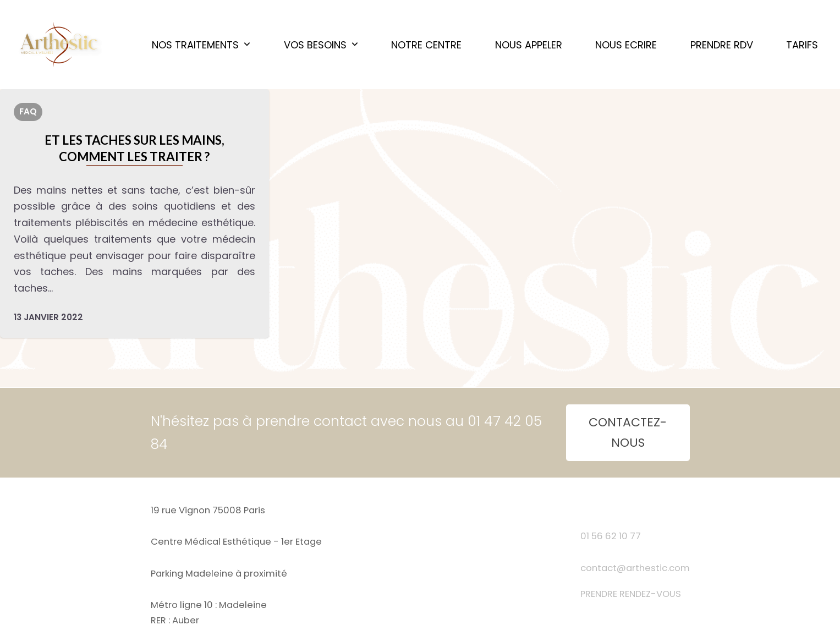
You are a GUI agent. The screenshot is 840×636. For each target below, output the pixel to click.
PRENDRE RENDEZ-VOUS (631, 594)
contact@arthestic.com (635, 568)
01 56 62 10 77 (611, 536)
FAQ (28, 111)
